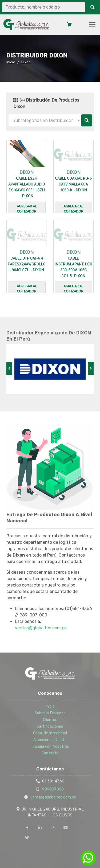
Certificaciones (50, 726)
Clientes (50, 720)
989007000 (53, 789)
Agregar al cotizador (27, 209)
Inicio (11, 62)
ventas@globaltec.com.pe (41, 628)
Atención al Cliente (50, 740)
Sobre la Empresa (50, 713)
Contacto (50, 753)
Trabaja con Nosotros (50, 746)
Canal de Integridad (50, 733)
